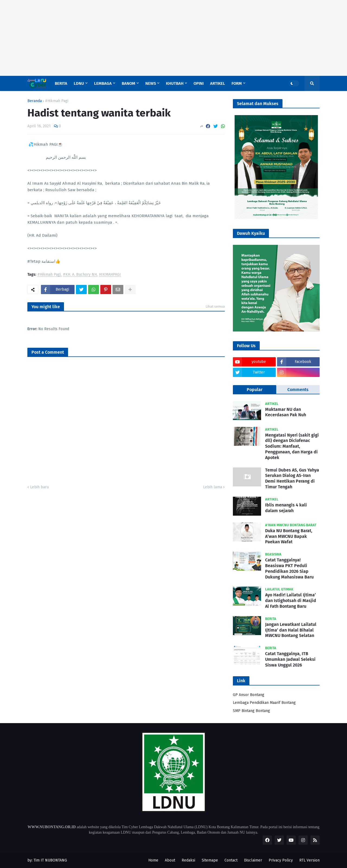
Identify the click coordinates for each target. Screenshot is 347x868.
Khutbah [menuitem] (175, 83)
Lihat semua (215, 306)
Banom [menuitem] (128, 83)
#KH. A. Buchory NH (80, 275)
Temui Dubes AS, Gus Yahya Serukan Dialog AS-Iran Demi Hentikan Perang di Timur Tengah (292, 478)
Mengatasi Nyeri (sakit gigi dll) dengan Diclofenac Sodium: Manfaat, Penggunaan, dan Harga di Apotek (292, 446)
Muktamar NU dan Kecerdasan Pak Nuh (286, 412)
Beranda (35, 101)
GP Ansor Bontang (249, 695)
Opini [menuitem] (199, 83)
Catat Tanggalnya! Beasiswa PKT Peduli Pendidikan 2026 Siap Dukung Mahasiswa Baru (289, 568)
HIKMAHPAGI (110, 275)
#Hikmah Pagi (57, 101)
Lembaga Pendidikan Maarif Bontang (264, 703)
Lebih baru (39, 487)
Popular (255, 390)
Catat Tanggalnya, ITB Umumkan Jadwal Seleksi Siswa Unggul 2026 (290, 659)
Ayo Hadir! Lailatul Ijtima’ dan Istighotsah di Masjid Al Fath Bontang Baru (291, 601)
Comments (298, 390)
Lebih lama (213, 487)
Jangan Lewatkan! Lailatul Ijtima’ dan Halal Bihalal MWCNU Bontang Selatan (291, 630)
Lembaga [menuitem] (103, 83)
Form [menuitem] (237, 83)
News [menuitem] (151, 83)
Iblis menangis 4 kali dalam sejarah (286, 508)
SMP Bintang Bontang (251, 711)
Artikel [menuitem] (218, 83)
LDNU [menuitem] (79, 83)
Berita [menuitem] (61, 83)
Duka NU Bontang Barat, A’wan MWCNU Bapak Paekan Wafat (289, 536)
